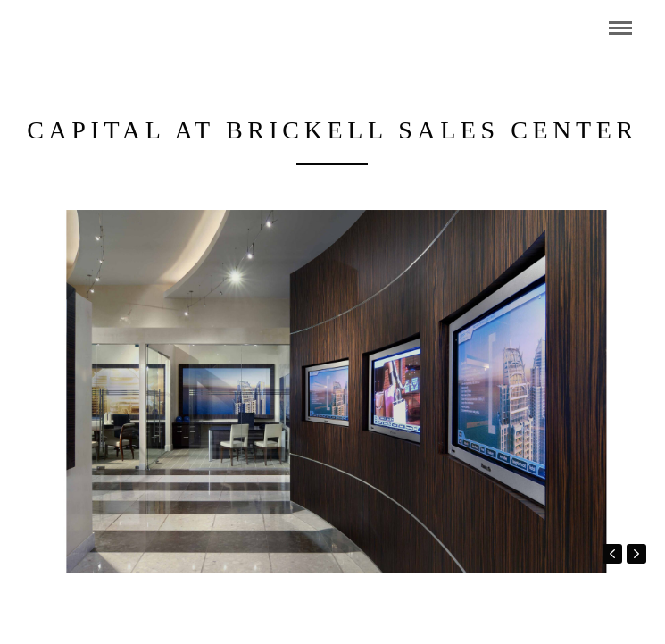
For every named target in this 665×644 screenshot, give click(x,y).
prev (612, 554)
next (636, 554)
